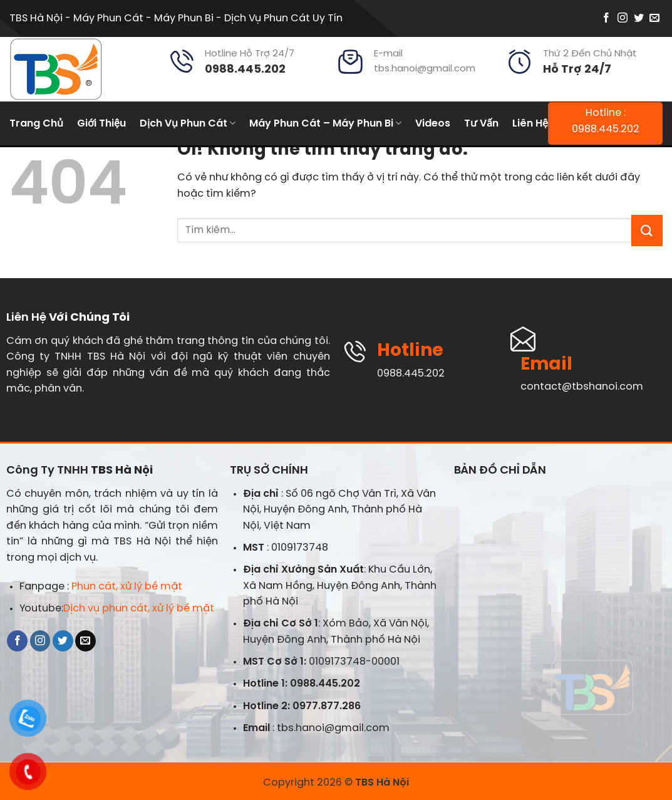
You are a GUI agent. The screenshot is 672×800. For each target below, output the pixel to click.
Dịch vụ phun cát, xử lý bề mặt (139, 609)
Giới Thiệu (101, 123)
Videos (433, 123)
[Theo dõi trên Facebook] (606, 18)
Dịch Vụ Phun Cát (188, 123)
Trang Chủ (36, 123)
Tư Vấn (481, 123)
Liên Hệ (530, 123)
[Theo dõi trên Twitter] (639, 18)
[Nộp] (647, 231)
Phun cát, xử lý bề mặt (127, 587)
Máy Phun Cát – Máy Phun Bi (325, 123)
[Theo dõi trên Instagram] (623, 18)
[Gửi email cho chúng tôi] (654, 18)
